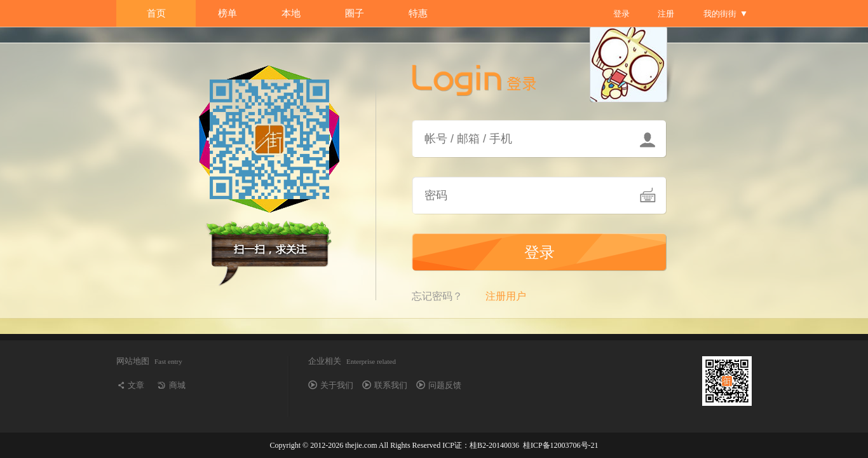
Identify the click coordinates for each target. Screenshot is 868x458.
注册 (666, 14)
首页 (156, 13)
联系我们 (391, 385)
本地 (291, 13)
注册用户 (506, 296)
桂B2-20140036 (494, 445)
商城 (177, 385)
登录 (621, 14)
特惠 (418, 13)
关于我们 (337, 385)
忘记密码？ (437, 296)
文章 (136, 385)
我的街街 (720, 14)
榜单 (227, 13)
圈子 (355, 13)
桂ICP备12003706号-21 (561, 445)
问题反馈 (445, 385)
